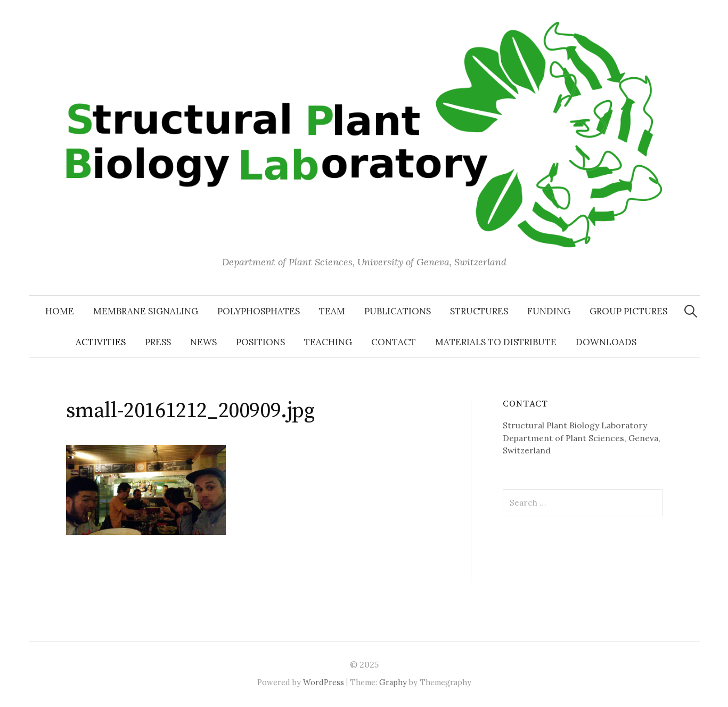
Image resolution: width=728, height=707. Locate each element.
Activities (101, 342)
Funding (549, 311)
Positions (260, 342)
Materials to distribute (496, 342)
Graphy (393, 682)
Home (60, 311)
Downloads (606, 342)
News (203, 342)
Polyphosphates (259, 311)
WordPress (324, 682)
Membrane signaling (146, 311)
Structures (479, 311)
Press (158, 342)
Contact (394, 342)
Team (332, 311)
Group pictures (628, 311)
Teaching (328, 342)
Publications (398, 311)
